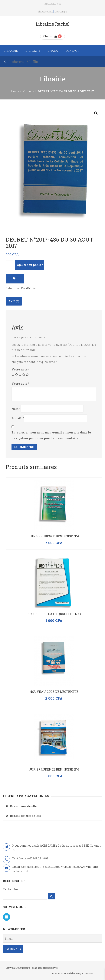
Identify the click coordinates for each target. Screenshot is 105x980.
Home (15, 91)
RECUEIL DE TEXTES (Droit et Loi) (54, 614)
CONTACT (72, 51)
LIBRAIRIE (11, 51)
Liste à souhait (45, 12)
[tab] (14, 301)
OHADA (53, 51)
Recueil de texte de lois (25, 816)
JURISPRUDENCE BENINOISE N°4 (54, 536)
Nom (16, 409)
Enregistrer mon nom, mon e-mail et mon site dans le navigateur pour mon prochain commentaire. (51, 435)
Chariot (50, 36)
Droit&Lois (33, 51)
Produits (28, 91)
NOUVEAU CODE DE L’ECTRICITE (54, 692)
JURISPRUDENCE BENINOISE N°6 (54, 769)
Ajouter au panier (30, 265)
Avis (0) (14, 301)
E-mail (18, 418)
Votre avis (20, 383)
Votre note (21, 369)
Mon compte (61, 12)
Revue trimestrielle (23, 806)
